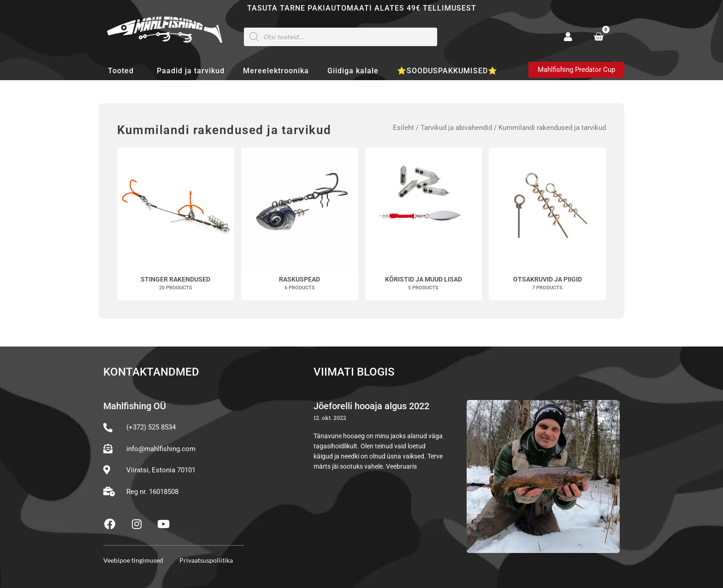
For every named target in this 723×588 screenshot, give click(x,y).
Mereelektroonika (276, 71)
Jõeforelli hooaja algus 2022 (371, 406)
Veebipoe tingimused (133, 560)
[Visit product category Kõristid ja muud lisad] (424, 224)
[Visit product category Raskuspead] (300, 224)
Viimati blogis (354, 372)
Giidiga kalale (353, 71)
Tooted (123, 71)
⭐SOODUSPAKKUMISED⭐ (447, 71)
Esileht (403, 128)
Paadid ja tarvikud (191, 71)
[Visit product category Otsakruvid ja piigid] (547, 224)
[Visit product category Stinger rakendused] (176, 224)
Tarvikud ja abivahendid (456, 128)
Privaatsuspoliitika (206, 560)
